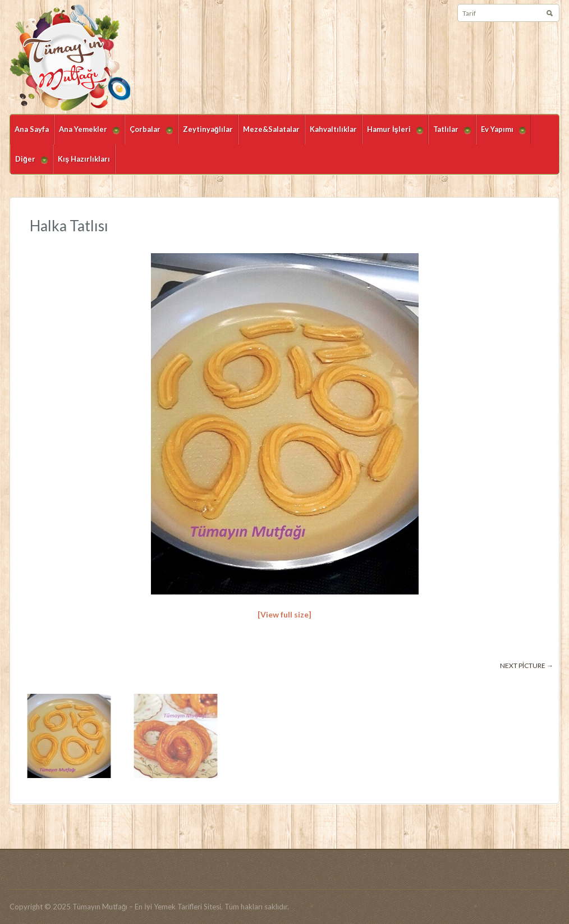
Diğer (29, 164)
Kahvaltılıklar (333, 129)
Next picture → (527, 665)
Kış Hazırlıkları (84, 159)
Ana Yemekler (87, 134)
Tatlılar (449, 134)
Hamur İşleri (393, 134)
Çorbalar (149, 134)
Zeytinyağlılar (208, 129)
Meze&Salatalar (271, 129)
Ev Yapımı (501, 134)
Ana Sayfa (32, 129)
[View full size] (284, 614)
